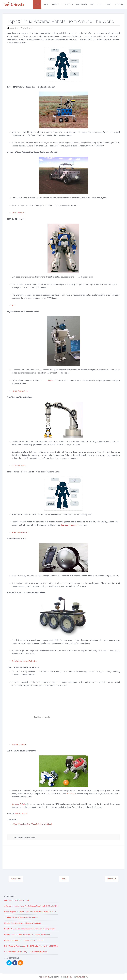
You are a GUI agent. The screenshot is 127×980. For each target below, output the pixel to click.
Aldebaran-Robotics (20, 532)
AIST (14, 305)
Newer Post (16, 879)
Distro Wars (81, 4)
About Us (119, 4)
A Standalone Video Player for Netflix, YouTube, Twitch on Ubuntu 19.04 (31, 906)
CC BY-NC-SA (67, 977)
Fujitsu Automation (20, 391)
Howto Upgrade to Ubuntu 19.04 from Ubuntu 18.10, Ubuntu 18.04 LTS (30, 912)
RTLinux (51, 380)
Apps (92, 4)
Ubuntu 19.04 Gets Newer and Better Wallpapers (23, 923)
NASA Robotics (18, 213)
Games (109, 4)
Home (37, 4)
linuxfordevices (21, 813)
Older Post (112, 879)
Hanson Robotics (19, 745)
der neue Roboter (19, 804)
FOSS (100, 4)
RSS (20, 963)
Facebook (15, 963)
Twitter (9, 963)
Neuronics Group (19, 466)
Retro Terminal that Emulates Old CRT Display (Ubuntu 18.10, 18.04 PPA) (31, 946)
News (45, 4)
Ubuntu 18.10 (67, 4)
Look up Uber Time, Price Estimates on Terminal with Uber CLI (27, 934)
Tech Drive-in (13, 4)
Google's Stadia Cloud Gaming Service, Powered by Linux (26, 952)
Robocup (70, 793)
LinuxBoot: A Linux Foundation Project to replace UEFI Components (29, 929)
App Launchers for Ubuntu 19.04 (16, 900)
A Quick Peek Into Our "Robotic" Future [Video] (32, 824)
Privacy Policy (82, 977)
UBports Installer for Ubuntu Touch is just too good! (24, 940)
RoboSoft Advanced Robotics (24, 661)
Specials (55, 4)
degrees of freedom (69, 525)
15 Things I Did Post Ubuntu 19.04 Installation (21, 917)
